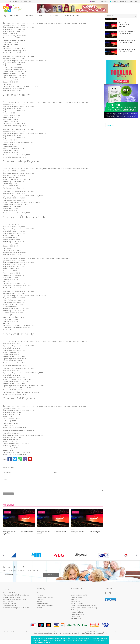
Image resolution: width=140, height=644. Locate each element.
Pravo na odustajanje (78, 632)
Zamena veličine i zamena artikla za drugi (84, 626)
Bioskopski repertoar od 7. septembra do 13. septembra (18, 551)
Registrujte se (124, 1)
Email (56, 490)
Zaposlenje (40, 617)
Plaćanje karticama (77, 621)
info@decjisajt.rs (14, 615)
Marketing (40, 619)
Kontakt (39, 626)
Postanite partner (42, 621)
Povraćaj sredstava (77, 630)
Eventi (11, 19)
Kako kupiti (74, 617)
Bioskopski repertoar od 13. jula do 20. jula (86, 550)
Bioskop (16, 19)
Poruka (5, 497)
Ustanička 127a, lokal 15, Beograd (19, 613)
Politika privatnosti (77, 615)
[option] (14, 573)
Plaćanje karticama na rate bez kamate (83, 623)
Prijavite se (51, 592)
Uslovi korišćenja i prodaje (79, 613)
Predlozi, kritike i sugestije (45, 615)
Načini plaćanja (76, 619)
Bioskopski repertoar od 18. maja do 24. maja (127, 59)
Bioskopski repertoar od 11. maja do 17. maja (127, 68)
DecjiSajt (111, 143)
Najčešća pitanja (76, 636)
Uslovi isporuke (76, 634)
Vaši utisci (40, 613)
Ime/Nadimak (7, 490)
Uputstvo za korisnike (78, 611)
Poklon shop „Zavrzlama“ (45, 623)
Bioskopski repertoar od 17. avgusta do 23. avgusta (51, 551)
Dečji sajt (5, 19)
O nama (39, 611)
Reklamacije (75, 628)
